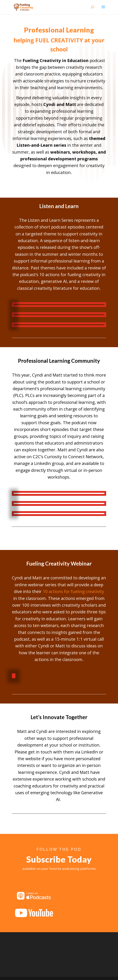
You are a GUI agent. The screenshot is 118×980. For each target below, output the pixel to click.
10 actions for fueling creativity (73, 591)
